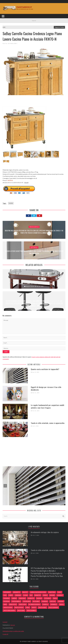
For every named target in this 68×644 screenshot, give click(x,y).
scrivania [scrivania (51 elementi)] (61, 601)
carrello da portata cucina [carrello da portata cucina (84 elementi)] (38, 592)
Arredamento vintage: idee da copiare (45, 532)
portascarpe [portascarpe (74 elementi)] (27, 601)
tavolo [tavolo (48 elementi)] (62, 604)
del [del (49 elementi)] (31, 595)
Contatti (5, 622)
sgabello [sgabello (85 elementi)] (45, 604)
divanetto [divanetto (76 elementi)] (38, 595)
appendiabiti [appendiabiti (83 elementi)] (7, 592)
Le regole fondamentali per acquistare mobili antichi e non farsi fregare (48, 406)
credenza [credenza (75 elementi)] (18, 595)
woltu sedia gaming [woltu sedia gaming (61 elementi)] (9, 610)
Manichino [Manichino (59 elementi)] (22, 598)
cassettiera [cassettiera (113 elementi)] (52, 592)
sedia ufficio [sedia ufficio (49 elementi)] (13, 604)
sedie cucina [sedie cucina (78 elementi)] (23, 604)
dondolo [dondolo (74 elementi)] (60, 595)
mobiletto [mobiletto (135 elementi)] (31, 598)
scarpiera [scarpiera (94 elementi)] (45, 601)
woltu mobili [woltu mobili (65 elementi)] (42, 607)
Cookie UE (5, 634)
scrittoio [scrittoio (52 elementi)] (53, 601)
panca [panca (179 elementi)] (55, 598)
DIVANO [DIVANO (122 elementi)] (45, 595)
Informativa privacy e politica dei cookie (13, 631)
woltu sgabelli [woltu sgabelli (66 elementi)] (31, 610)
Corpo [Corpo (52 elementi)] (11, 595)
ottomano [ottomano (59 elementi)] (48, 598)
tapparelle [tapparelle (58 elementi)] (54, 604)
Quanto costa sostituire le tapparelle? (45, 369)
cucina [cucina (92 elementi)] (25, 595)
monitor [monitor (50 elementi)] (39, 598)
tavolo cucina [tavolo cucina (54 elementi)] (8, 607)
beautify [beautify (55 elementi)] (25, 592)
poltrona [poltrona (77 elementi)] (6, 601)
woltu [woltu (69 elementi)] (34, 607)
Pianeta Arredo (32, 641)
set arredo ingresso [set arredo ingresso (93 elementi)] (34, 604)
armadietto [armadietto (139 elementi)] (17, 592)
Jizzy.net (13, 625)
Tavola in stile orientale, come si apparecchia (48, 423)
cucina (11, 203)
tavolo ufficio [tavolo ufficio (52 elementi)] (19, 607)
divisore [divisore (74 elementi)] (52, 595)
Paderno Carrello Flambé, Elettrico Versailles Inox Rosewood (34, 284)
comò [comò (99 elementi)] (59, 592)
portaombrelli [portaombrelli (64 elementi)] (16, 601)
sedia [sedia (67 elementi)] (5, 604)
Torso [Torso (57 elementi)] (28, 607)
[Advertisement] (34, 102)
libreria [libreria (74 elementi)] (14, 598)
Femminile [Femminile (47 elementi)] (7, 598)
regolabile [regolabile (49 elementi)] (36, 601)
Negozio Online (59, 27)
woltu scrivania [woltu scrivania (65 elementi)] (53, 607)
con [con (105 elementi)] (5, 595)
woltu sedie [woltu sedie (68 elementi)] (21, 610)
